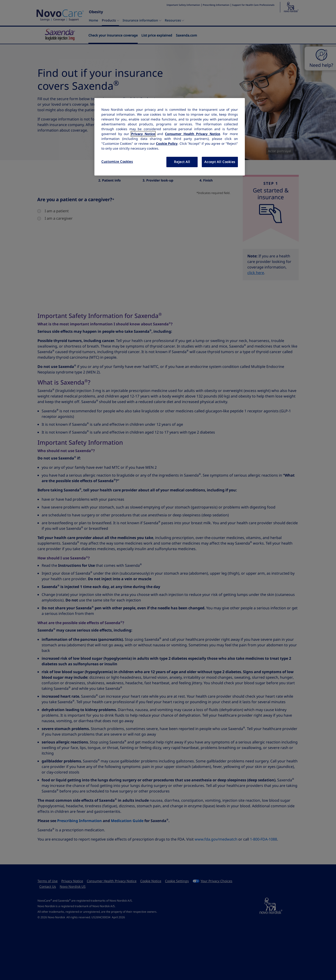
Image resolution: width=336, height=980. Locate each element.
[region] (170, 137)
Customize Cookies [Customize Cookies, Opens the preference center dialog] (117, 162)
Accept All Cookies (220, 162)
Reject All (182, 162)
